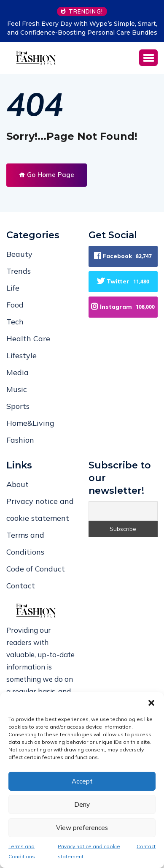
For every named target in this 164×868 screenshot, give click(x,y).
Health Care (28, 339)
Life (13, 288)
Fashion (20, 440)
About (17, 484)
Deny (82, 804)
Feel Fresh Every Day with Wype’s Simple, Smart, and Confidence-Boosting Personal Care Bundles (82, 28)
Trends (19, 271)
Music (17, 389)
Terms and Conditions (22, 851)
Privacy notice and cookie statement (89, 851)
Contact (146, 846)
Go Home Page (47, 175)
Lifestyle (22, 355)
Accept (82, 781)
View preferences (82, 828)
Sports (18, 406)
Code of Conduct (36, 569)
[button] (151, 703)
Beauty (19, 254)
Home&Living (30, 423)
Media (17, 372)
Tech (15, 322)
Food (15, 305)
